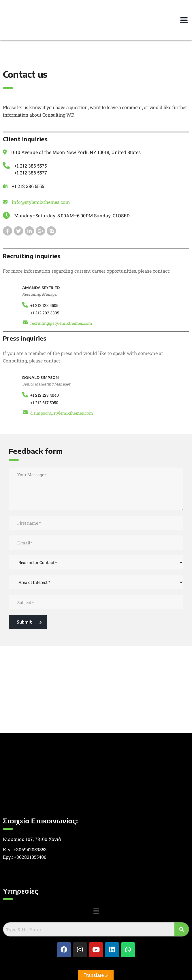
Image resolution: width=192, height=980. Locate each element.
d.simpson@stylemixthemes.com (62, 413)
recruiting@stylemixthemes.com (61, 323)
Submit (29, 622)
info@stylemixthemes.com (41, 202)
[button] (96, 911)
